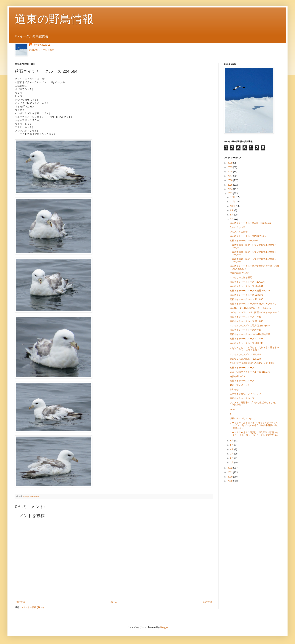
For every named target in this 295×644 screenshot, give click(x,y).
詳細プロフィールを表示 (42, 50)
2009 (230, 481)
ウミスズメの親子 (239, 232)
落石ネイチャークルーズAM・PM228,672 (250, 223)
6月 (232, 441)
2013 (230, 193)
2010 (230, 477)
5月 (232, 445)
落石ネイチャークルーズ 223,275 (246, 295)
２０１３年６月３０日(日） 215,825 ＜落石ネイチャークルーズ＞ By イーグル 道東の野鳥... (254, 434)
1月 (232, 463)
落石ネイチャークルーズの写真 (245, 330)
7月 (232, 219)
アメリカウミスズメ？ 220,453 (245, 355)
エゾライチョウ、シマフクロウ (245, 394)
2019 (230, 167)
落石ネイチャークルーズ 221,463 (246, 339)
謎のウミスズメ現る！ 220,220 (245, 359)
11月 (233, 202)
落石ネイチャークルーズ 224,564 (246, 286)
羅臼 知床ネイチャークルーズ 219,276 (250, 372)
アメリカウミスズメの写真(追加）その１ (250, 326)
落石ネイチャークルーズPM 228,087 (248, 236)
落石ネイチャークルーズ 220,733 (246, 343)
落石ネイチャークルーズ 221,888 (246, 321)
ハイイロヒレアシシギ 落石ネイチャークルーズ (254, 312)
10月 (233, 206)
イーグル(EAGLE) (42, 45)
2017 (230, 176)
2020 (230, 163)
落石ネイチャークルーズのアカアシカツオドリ (253, 304)
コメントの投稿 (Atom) (32, 607)
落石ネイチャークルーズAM (244, 241)
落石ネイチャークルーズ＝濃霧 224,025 (250, 291)
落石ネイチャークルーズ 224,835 (247, 282)
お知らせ (234, 389)
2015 (230, 185)
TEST (233, 410)
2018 (230, 172)
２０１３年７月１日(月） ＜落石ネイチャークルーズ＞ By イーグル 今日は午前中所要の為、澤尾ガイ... (254, 425)
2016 (230, 180)
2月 (232, 458)
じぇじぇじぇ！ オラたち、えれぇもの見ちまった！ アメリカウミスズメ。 (254, 349)
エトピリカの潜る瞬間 (241, 278)
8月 (232, 215)
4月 (232, 449)
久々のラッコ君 (237, 227)
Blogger (164, 627)
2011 (230, 472)
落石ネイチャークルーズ (242, 368)
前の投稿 (207, 602)
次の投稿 (20, 602)
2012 (230, 468)
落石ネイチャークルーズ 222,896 (246, 299)
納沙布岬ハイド (237, 376)
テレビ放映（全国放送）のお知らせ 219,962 (252, 363)
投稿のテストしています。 (243, 418)
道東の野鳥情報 (54, 19)
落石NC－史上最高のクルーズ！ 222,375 (250, 308)
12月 (233, 197)
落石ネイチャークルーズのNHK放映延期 (250, 334)
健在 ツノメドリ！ (240, 385)
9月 (232, 210)
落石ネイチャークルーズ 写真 (245, 317)
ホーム (114, 602)
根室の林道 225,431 (240, 273)
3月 (232, 454)
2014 (230, 189)
